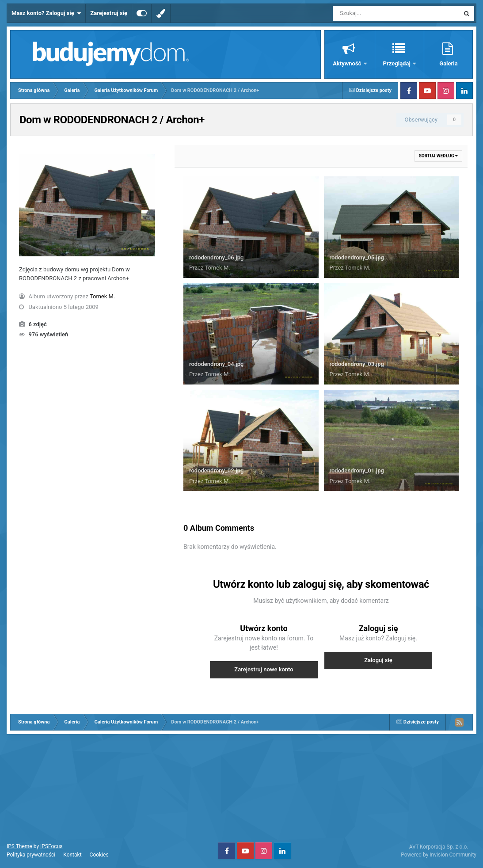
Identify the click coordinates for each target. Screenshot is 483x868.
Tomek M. (102, 296)
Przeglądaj (397, 63)
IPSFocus (51, 846)
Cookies (99, 855)
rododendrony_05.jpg (357, 257)
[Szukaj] (376, 13)
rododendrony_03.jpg (357, 364)
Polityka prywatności (31, 855)
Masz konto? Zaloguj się (46, 13)
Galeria (448, 63)
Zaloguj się (378, 660)
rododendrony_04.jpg (216, 364)
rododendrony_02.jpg (216, 470)
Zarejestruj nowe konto (264, 669)
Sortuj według (438, 156)
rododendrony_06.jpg (216, 257)
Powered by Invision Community (439, 855)
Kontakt (72, 855)
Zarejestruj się (109, 13)
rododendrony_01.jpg (357, 470)
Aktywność (348, 63)
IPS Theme (19, 846)
